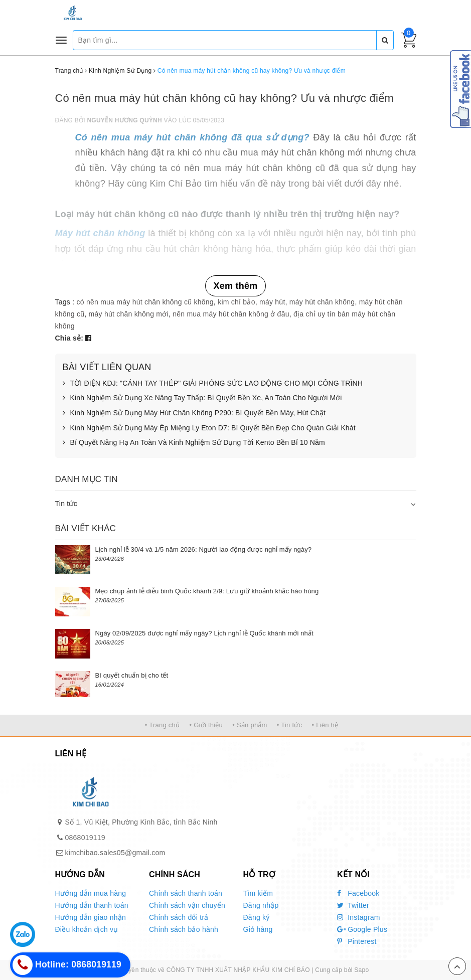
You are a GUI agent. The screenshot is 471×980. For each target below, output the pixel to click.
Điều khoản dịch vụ (87, 929)
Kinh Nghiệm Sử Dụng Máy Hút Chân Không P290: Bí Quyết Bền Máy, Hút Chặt (194, 413)
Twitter (353, 905)
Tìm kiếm (258, 893)
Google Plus (362, 929)
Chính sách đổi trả (179, 917)
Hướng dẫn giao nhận (91, 917)
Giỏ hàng (258, 929)
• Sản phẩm (250, 725)
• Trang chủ (163, 725)
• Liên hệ (325, 725)
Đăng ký (257, 917)
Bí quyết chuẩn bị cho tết (132, 675)
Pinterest (357, 941)
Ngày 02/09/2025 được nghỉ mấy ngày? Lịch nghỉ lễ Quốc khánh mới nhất (204, 633)
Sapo (361, 970)
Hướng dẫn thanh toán (92, 905)
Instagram (359, 917)
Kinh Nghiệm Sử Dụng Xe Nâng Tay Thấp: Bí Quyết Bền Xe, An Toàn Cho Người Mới (202, 398)
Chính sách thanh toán (186, 893)
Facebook (358, 893)
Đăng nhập (261, 905)
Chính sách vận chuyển (187, 905)
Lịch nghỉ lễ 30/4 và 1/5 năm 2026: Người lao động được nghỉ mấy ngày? (204, 549)
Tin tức (66, 504)
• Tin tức (289, 725)
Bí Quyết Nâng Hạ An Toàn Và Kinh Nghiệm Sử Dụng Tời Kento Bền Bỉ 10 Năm (194, 443)
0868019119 (85, 838)
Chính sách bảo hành (184, 929)
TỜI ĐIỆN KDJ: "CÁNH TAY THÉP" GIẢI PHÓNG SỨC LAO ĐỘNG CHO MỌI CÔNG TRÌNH (213, 384)
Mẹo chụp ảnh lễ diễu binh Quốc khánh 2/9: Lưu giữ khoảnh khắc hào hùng (207, 591)
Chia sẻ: (69, 338)
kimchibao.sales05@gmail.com (115, 853)
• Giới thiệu (206, 725)
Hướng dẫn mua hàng (91, 893)
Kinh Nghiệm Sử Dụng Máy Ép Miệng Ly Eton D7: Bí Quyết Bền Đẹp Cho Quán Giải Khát (209, 428)
